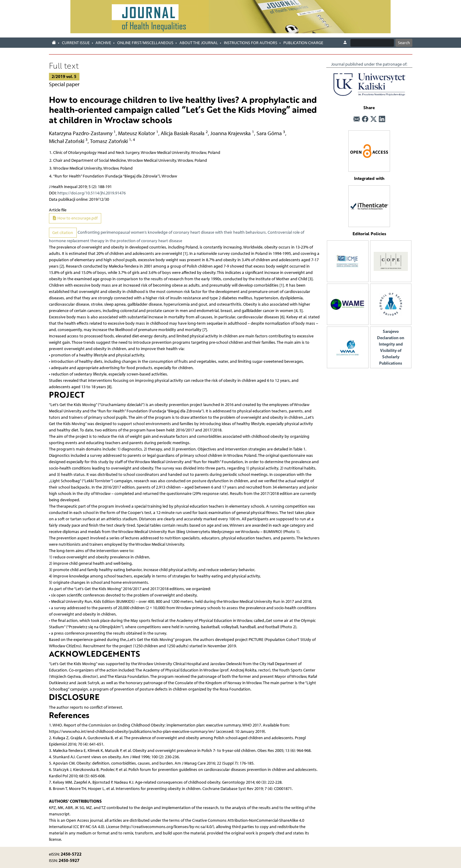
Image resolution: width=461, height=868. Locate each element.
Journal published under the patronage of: (369, 64)
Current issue (76, 43)
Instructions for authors (251, 43)
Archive (103, 43)
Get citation (63, 233)
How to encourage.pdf (75, 218)
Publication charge (303, 43)
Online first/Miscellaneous (145, 43)
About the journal (199, 43)
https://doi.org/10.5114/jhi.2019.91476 (92, 193)
